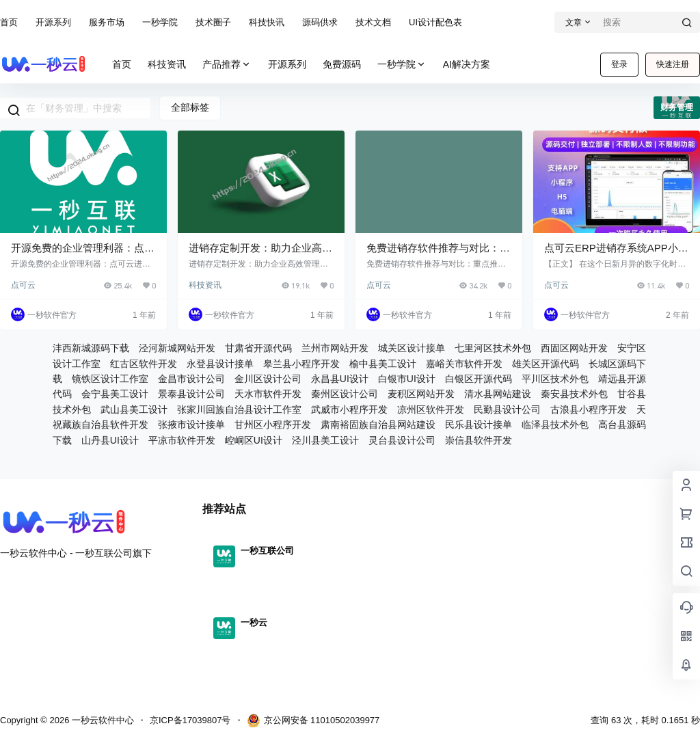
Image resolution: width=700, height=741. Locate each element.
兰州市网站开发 (335, 348)
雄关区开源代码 (546, 364)
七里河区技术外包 (493, 348)
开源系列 (53, 22)
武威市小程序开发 (349, 409)
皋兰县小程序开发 (301, 364)
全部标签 (190, 107)
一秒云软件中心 (102, 720)
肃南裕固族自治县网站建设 (378, 425)
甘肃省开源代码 (258, 348)
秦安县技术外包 (574, 394)
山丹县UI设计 (110, 440)
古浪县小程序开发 (589, 409)
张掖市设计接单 (191, 425)
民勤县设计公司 (507, 409)
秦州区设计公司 (345, 394)
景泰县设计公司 (191, 394)
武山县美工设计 (134, 409)
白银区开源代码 (479, 379)
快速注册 (673, 64)
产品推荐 (227, 65)
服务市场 (107, 22)
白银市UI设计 (407, 379)
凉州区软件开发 (431, 409)
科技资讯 (205, 285)
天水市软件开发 (268, 394)
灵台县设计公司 (402, 440)
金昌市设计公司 (191, 379)
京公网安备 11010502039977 (313, 720)
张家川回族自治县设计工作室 (239, 409)
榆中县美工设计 (383, 364)
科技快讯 (267, 22)
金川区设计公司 (268, 379)
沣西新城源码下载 (91, 348)
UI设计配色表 (435, 22)
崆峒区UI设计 (254, 440)
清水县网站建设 (498, 394)
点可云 (23, 285)
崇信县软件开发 (479, 440)
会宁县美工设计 (115, 394)
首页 (9, 22)
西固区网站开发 (574, 348)
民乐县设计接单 (479, 425)
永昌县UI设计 (340, 379)
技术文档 (373, 22)
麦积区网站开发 (421, 394)
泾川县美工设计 (325, 440)
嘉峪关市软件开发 (464, 364)
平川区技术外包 (555, 379)
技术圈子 (213, 22)
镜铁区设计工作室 (110, 379)
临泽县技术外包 (555, 425)
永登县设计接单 (220, 364)
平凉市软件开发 (182, 440)
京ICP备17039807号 (190, 720)
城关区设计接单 (412, 348)
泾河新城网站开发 (177, 348)
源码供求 (320, 22)
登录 (619, 64)
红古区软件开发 (144, 364)
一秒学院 (160, 22)
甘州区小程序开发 (273, 425)
